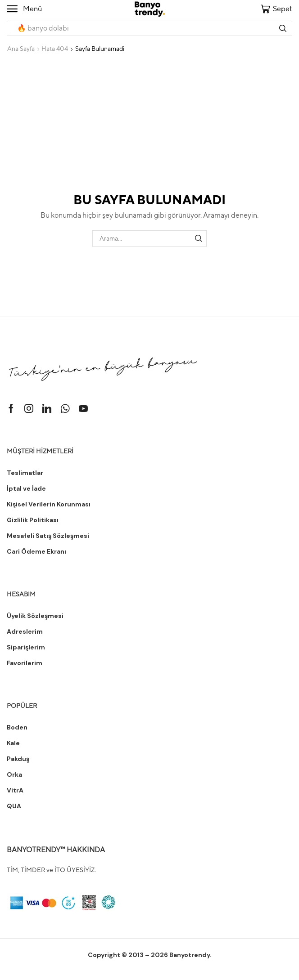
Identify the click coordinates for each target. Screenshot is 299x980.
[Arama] (283, 28)
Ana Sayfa (21, 49)
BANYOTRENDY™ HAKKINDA (56, 850)
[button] (24, 9)
